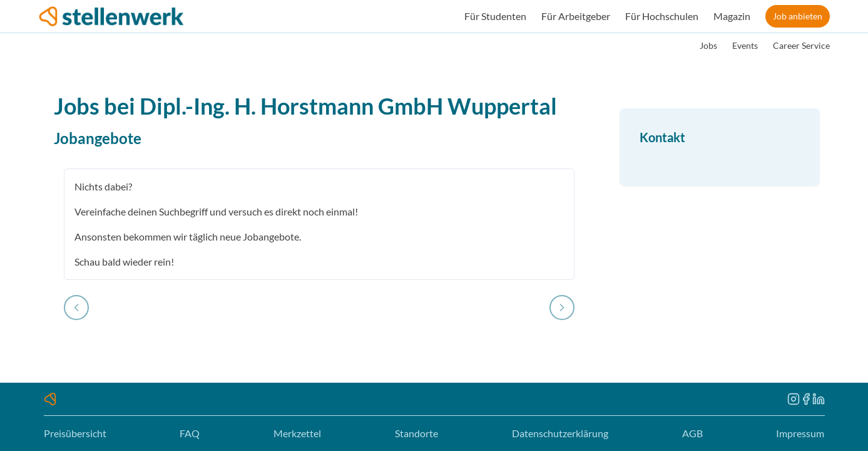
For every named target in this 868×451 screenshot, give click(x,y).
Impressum (800, 433)
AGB (692, 433)
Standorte (416, 433)
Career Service (801, 45)
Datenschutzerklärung (560, 433)
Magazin (732, 16)
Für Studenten (495, 16)
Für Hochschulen (662, 16)
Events (745, 45)
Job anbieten (798, 16)
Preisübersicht (75, 433)
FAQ (190, 433)
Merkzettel (297, 433)
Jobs (708, 45)
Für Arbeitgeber (576, 16)
